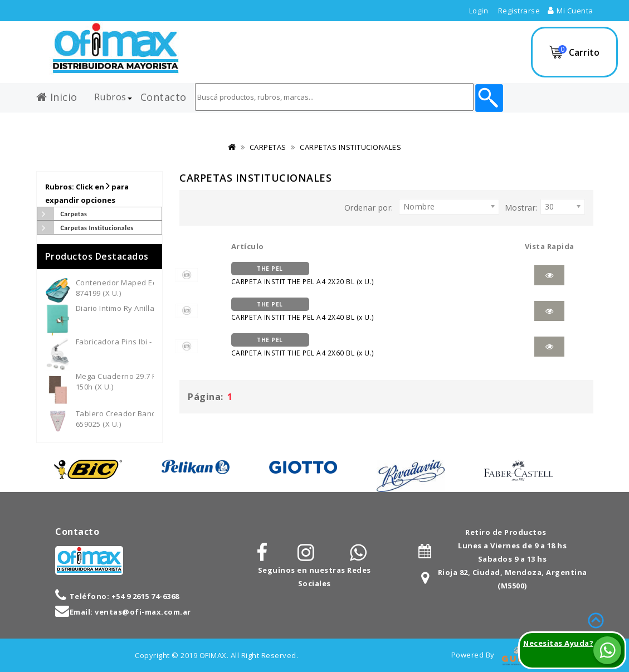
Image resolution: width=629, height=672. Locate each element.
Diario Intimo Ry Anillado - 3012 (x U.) (142, 308)
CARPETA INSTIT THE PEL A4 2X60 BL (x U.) (302, 345)
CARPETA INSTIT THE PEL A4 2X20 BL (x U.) (302, 274)
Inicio (57, 95)
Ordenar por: (369, 208)
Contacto (164, 95)
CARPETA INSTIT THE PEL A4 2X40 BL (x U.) (302, 310)
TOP (596, 619)
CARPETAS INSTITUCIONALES (350, 147)
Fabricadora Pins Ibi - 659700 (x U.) (138, 342)
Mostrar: (521, 208)
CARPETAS (268, 147)
